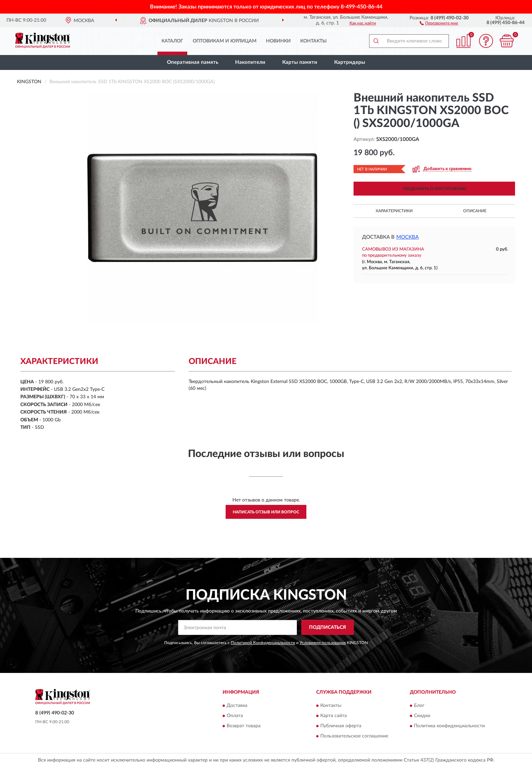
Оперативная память (193, 62)
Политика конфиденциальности (449, 726)
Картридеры (350, 62)
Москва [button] (407, 237)
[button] (439, 23)
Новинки (278, 41)
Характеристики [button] (394, 211)
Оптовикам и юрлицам (225, 41)
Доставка (237, 706)
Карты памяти (300, 62)
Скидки (422, 716)
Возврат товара (244, 726)
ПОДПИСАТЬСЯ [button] (328, 627)
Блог (419, 706)
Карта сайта (334, 716)
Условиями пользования (323, 643)
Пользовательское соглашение (354, 736)
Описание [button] (475, 211)
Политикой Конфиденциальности (263, 643)
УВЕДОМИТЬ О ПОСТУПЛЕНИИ (434, 189)
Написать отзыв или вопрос (266, 512)
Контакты (313, 41)
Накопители (250, 62)
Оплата (235, 716)
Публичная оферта (341, 726)
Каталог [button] (172, 41)
